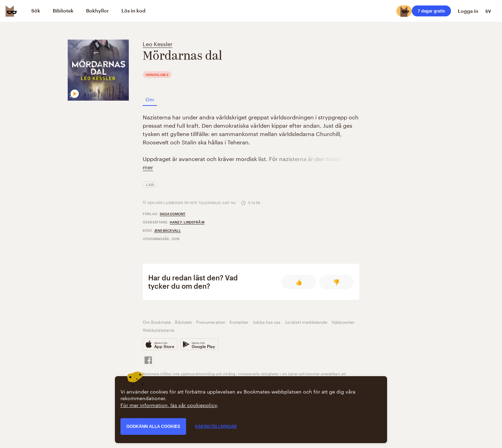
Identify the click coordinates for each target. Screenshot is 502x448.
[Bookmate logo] (11, 11)
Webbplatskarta (158, 329)
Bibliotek (183, 322)
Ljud (150, 185)
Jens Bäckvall (168, 230)
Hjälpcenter (343, 322)
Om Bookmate (157, 322)
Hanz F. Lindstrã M (187, 222)
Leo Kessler (158, 43)
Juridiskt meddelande (306, 322)
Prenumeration (211, 322)
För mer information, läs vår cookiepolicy (169, 405)
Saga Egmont (173, 214)
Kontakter (239, 322)
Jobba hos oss (267, 322)
